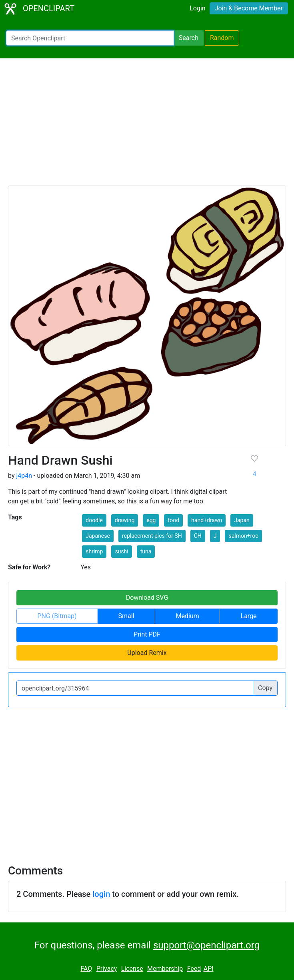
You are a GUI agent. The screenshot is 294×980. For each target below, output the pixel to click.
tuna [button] (146, 551)
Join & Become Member (249, 8)
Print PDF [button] (147, 634)
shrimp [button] (94, 551)
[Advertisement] (147, 126)
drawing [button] (125, 520)
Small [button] (126, 616)
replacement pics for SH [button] (152, 536)
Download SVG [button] (147, 598)
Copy (265, 688)
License (132, 969)
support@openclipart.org (206, 945)
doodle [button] (94, 520)
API (209, 969)
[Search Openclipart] (90, 38)
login (101, 894)
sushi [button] (121, 551)
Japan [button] (242, 520)
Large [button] (249, 616)
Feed (194, 969)
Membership (165, 969)
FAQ (86, 969)
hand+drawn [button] (207, 520)
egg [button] (151, 520)
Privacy (107, 969)
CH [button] (198, 536)
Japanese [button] (98, 536)
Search (189, 38)
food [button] (173, 520)
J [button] (215, 536)
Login (197, 8)
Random (222, 38)
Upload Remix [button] (147, 653)
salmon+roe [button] (243, 536)
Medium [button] (187, 616)
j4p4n (24, 476)
